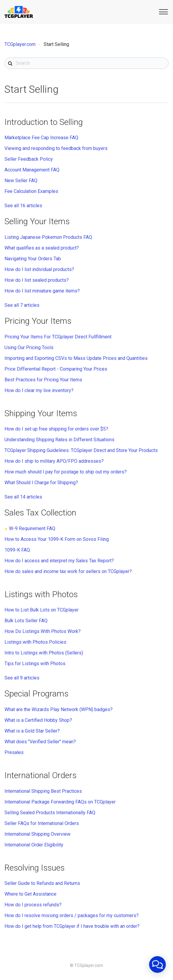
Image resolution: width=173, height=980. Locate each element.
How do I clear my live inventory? (39, 390)
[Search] (86, 63)
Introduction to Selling (44, 122)
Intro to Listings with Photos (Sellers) (44, 653)
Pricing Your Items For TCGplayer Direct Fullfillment (58, 337)
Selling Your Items (37, 221)
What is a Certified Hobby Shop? (38, 720)
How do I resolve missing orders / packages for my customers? (72, 915)
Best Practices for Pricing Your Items (43, 380)
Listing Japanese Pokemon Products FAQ (48, 237)
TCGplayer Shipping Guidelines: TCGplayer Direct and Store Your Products (81, 450)
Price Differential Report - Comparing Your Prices (56, 369)
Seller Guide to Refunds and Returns (42, 883)
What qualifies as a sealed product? (42, 248)
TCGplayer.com (20, 44)
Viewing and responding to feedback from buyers (56, 148)
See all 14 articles (23, 497)
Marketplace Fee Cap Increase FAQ (41, 138)
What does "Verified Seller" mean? (40, 742)
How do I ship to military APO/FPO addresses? (54, 461)
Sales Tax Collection (40, 513)
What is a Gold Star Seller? (32, 731)
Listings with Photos (41, 594)
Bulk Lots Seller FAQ (26, 621)
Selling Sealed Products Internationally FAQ (50, 813)
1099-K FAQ (17, 550)
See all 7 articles (22, 305)
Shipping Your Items (41, 413)
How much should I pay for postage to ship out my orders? (66, 472)
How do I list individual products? (39, 269)
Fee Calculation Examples (31, 191)
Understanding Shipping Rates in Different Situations (59, 440)
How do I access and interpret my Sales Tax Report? (59, 561)
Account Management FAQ (32, 170)
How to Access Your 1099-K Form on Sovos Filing (57, 539)
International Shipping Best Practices (43, 791)
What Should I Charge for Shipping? (41, 483)
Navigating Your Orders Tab (33, 259)
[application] (157, 964)
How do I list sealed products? (37, 280)
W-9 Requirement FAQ (32, 528)
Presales (14, 752)
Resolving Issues (35, 868)
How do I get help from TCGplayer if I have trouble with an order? (72, 926)
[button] (163, 11)
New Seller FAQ (21, 181)
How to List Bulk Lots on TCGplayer (42, 610)
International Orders (40, 775)
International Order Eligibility (34, 845)
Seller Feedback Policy (29, 159)
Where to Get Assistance (30, 894)
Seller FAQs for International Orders (42, 823)
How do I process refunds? (33, 905)
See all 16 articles (23, 206)
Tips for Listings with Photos (35, 664)
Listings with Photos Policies (35, 642)
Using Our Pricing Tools (29, 347)
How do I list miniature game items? (42, 291)
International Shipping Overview (37, 834)
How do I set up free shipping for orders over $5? (56, 429)
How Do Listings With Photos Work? (43, 631)
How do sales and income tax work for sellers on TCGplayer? (68, 571)
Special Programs (36, 694)
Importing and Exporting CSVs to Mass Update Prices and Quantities (76, 358)
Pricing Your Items (38, 321)
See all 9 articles (22, 678)
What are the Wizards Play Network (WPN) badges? (59, 709)
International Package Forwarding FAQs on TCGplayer (60, 802)
